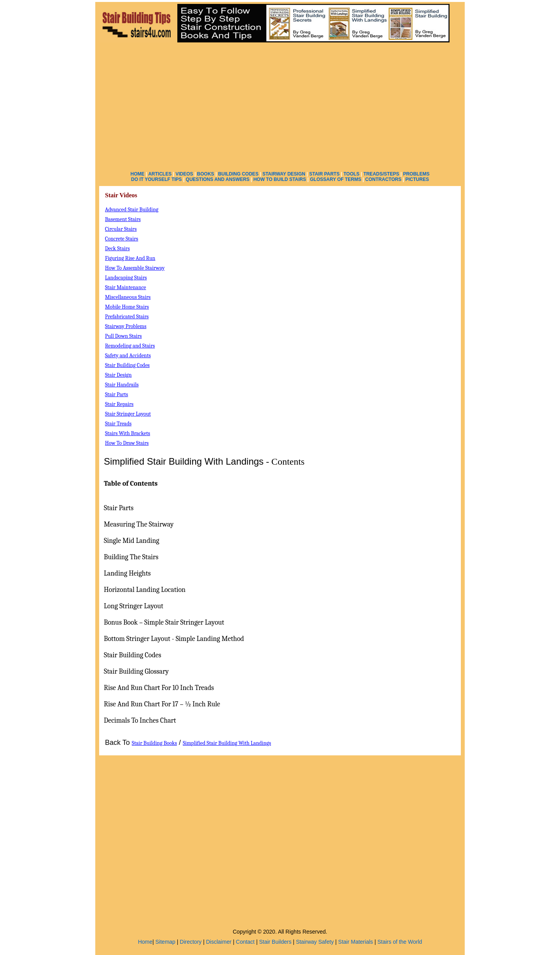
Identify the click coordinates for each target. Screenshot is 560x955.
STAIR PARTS (324, 174)
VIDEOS (184, 174)
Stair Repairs (119, 404)
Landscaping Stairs (126, 278)
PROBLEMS (416, 174)
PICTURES (417, 179)
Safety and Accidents (128, 355)
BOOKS (206, 174)
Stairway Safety (315, 942)
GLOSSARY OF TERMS (336, 179)
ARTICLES (160, 174)
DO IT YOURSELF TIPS (156, 179)
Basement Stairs (123, 219)
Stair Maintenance (126, 287)
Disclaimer (219, 942)
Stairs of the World (400, 942)
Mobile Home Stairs (127, 307)
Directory (191, 942)
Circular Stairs (121, 229)
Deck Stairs (117, 248)
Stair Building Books (154, 743)
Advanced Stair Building (132, 210)
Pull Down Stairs (123, 336)
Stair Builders (275, 942)
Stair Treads (118, 424)
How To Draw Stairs (127, 443)
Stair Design (118, 375)
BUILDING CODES (238, 174)
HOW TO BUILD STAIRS (280, 179)
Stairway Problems (126, 326)
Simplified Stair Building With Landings (227, 743)
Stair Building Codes (127, 365)
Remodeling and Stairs (130, 346)
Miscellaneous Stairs (128, 297)
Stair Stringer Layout (128, 414)
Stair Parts (116, 394)
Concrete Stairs (122, 239)
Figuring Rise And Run (130, 258)
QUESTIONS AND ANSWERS (218, 179)
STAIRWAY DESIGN (284, 174)
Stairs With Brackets (128, 433)
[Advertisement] (280, 105)
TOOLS (351, 174)
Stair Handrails (122, 385)
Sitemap (165, 942)
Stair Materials (356, 942)
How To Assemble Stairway (135, 268)
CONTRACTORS (383, 179)
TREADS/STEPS (381, 174)
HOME (138, 174)
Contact (245, 942)
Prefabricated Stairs (127, 317)
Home (145, 942)
